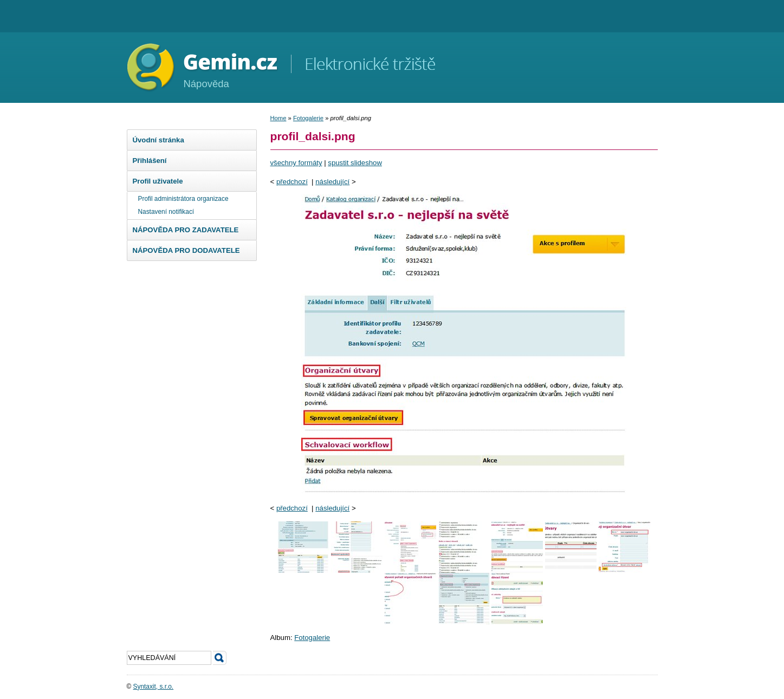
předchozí (292, 182)
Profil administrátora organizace (183, 199)
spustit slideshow (355, 163)
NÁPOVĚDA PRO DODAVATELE (186, 250)
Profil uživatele (158, 181)
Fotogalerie (308, 118)
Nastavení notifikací (166, 212)
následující (332, 182)
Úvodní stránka (158, 140)
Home (278, 118)
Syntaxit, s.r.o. (154, 687)
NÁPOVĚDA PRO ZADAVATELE (186, 230)
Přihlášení (150, 161)
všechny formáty (296, 163)
